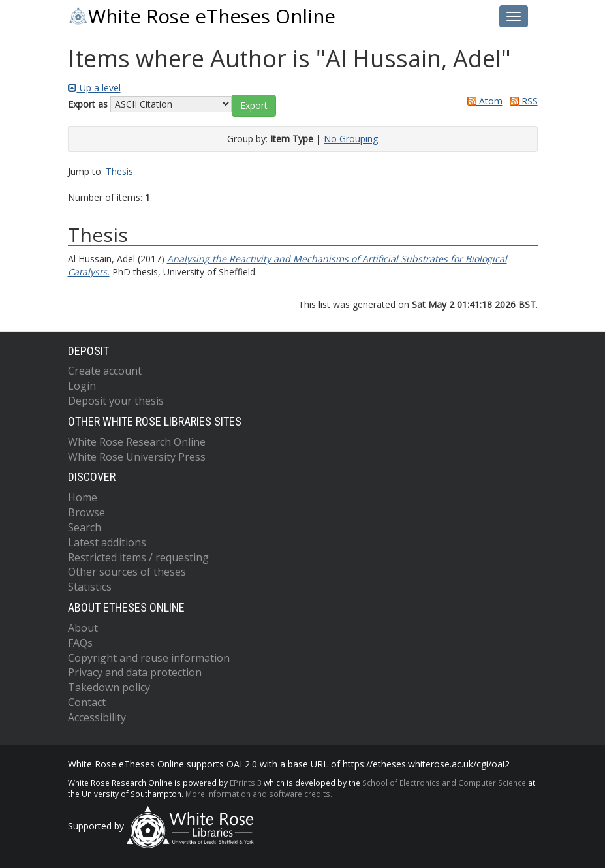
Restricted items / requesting (138, 557)
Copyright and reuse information (149, 658)
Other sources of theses (127, 572)
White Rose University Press (137, 457)
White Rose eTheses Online (202, 16)
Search (85, 527)
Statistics (90, 587)
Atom (483, 101)
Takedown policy (109, 687)
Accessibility (97, 717)
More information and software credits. (259, 794)
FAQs (80, 643)
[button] (254, 106)
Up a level (94, 88)
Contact (87, 702)
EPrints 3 (246, 783)
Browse (86, 512)
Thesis (119, 171)
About (83, 628)
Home (83, 497)
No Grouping (351, 139)
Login (82, 386)
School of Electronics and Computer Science (444, 783)
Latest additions (107, 542)
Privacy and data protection (135, 672)
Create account (105, 371)
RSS (521, 101)
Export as (88, 104)
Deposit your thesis (116, 401)
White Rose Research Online (137, 442)
